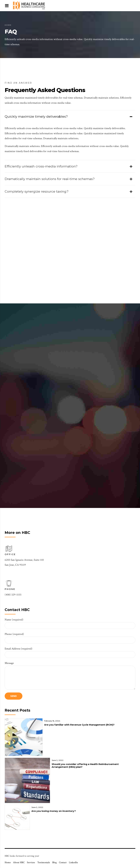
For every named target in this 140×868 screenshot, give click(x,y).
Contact (63, 862)
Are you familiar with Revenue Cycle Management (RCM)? (79, 725)
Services (31, 862)
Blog (54, 862)
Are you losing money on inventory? (54, 811)
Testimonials (44, 862)
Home (8, 25)
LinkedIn (73, 862)
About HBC (19, 862)
